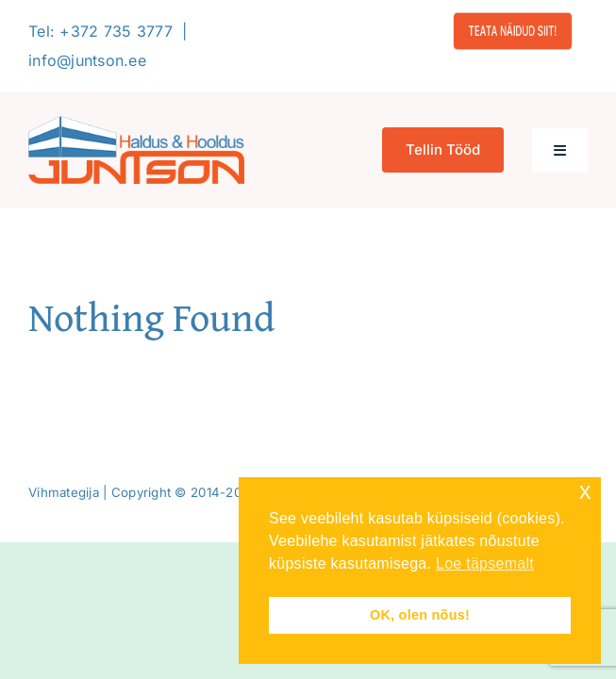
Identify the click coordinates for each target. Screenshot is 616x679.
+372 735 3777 (116, 31)
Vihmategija (64, 492)
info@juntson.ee (87, 60)
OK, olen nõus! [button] (420, 615)
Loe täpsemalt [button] (485, 563)
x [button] (585, 491)
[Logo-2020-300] (136, 124)
